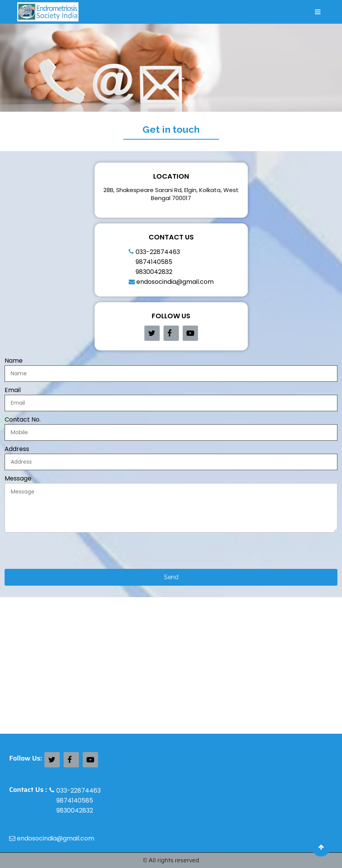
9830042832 (154, 272)
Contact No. (23, 420)
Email (13, 390)
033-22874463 (158, 252)
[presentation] (63, 554)
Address (17, 449)
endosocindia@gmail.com (171, 282)
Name (14, 361)
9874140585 (154, 262)
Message (18, 479)
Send (171, 577)
